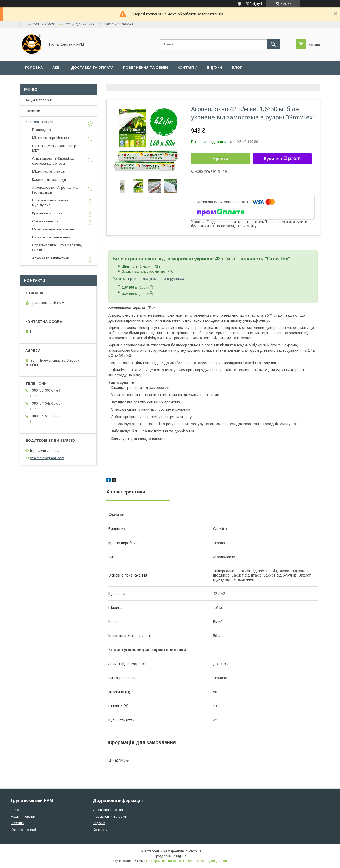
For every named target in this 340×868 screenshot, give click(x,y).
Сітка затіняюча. (46, 221)
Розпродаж (42, 130)
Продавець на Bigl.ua (170, 856)
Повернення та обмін (145, 68)
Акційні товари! (39, 100)
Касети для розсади (49, 180)
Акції (57, 68)
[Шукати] (273, 44)
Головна (34, 68)
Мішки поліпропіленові (51, 138)
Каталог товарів (39, 122)
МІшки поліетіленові (49, 171)
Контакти (187, 68)
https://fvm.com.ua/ (45, 450)
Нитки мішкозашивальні (52, 237)
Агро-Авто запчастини (51, 258)
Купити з (282, 159)
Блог (237, 68)
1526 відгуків (254, 4)
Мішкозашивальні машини (54, 229)
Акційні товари (23, 816)
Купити (221, 159)
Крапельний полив (47, 213)
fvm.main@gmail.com (47, 458)
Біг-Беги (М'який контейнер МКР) (54, 148)
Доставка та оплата (92, 68)
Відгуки (214, 68)
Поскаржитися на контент (165, 861)
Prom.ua (195, 851)
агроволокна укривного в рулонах (155, 279)
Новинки (33, 111)
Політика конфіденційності (207, 861)
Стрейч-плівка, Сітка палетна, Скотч (57, 248)
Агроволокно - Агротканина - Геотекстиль (56, 190)
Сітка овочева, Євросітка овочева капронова (53, 161)
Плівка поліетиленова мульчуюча (50, 203)
